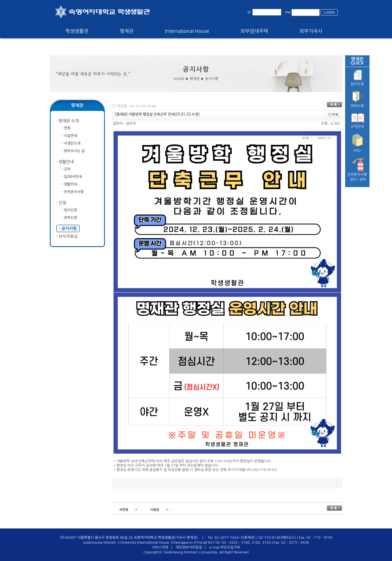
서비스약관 (160, 547)
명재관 (127, 31)
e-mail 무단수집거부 (225, 547)
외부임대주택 (254, 31)
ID (249, 12)
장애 (363, 179)
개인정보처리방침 (189, 547)
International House (187, 31)
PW (288, 12)
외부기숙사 (311, 31)
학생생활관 (77, 31)
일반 (353, 179)
